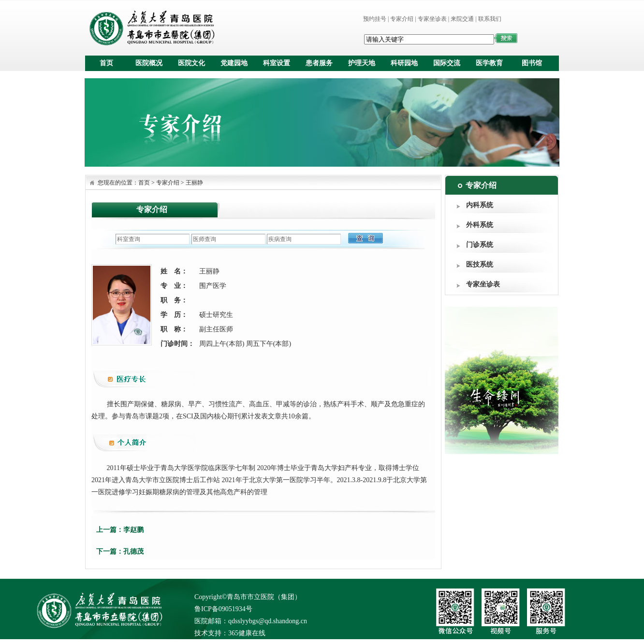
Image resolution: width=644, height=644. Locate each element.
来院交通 (462, 19)
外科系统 (480, 225)
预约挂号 (375, 19)
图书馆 (532, 63)
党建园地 (234, 63)
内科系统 (480, 205)
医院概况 (149, 63)
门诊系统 (480, 245)
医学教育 (489, 63)
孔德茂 (133, 551)
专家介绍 (402, 19)
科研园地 (404, 63)
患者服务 (319, 63)
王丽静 (194, 183)
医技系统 (480, 265)
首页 (106, 63)
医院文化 (191, 63)
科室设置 (277, 63)
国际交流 (447, 63)
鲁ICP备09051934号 (223, 609)
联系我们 (490, 19)
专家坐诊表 (432, 19)
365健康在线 (247, 633)
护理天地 (362, 63)
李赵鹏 (133, 530)
